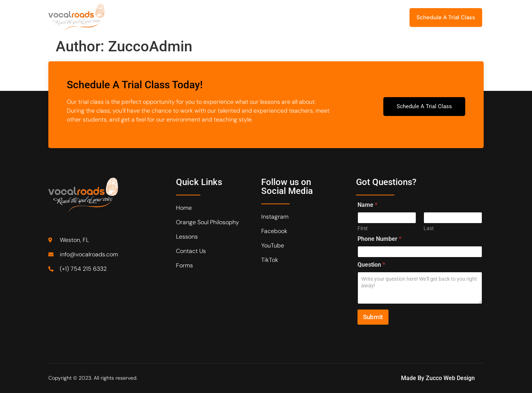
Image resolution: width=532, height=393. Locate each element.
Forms (352, 17)
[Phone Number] (420, 252)
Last (429, 228)
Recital (280, 17)
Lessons (242, 17)
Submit (373, 317)
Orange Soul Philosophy (185, 17)
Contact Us (318, 17)
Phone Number (379, 239)
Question (371, 265)
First (363, 228)
